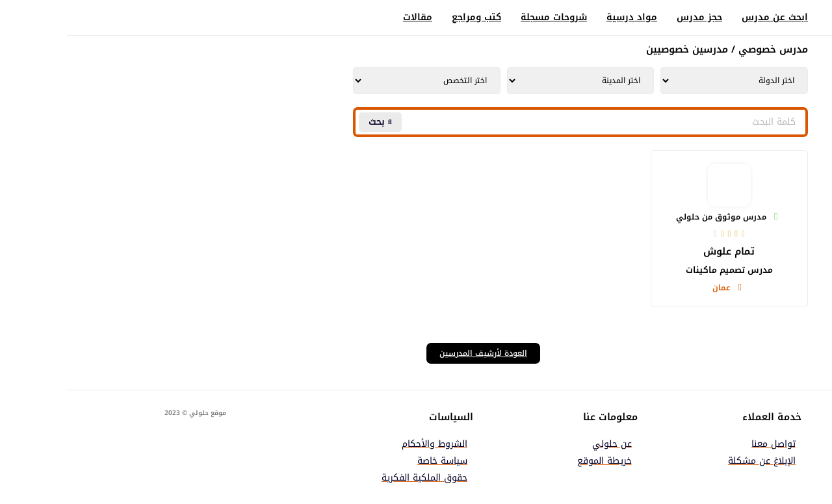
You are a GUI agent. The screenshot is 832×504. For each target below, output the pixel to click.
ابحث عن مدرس (708, 18)
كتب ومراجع (409, 18)
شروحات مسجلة (487, 18)
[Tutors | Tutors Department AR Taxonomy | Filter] (360, 81)
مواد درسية (565, 18)
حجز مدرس (632, 18)
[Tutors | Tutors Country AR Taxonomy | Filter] (667, 81)
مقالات (351, 18)
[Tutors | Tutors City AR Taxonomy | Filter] (514, 81)
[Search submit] (313, 122)
